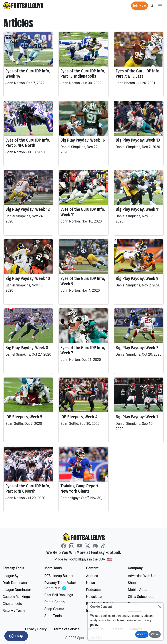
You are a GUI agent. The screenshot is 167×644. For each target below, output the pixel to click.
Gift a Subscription (142, 597)
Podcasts (93, 590)
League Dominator (17, 590)
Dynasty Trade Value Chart (61, 586)
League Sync (12, 576)
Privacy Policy (36, 629)
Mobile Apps (138, 590)
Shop (132, 583)
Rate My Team (14, 611)
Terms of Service (67, 629)
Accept (142, 634)
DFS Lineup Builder (59, 576)
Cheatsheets (12, 604)
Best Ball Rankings (59, 595)
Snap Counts (54, 609)
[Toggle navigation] (160, 6)
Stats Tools (53, 616)
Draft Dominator (15, 583)
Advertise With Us (142, 576)
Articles (92, 576)
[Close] (160, 607)
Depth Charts (54, 602)
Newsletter (94, 597)
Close (155, 634)
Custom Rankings (16, 597)
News (90, 583)
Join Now (139, 6)
